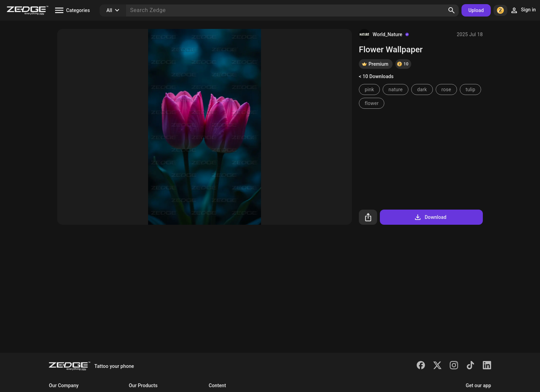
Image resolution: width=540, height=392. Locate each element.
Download (430, 217)
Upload (476, 10)
